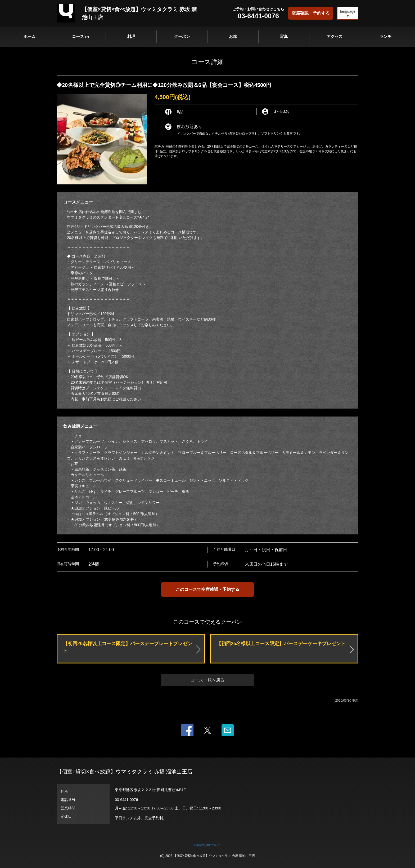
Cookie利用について (207, 845)
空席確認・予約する (311, 13)
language (348, 11)
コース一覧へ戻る (207, 680)
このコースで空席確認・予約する (207, 589)
